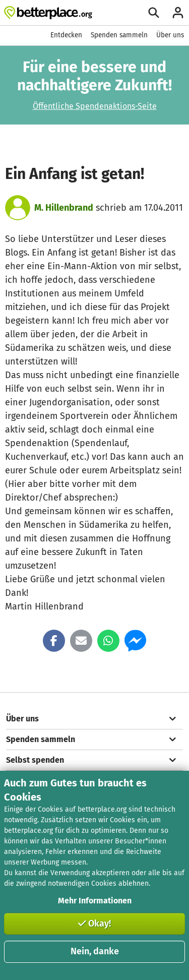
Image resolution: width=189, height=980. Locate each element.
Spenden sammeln (119, 35)
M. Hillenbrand (64, 208)
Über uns (170, 35)
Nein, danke (95, 951)
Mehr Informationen (95, 901)
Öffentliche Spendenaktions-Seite (95, 106)
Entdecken (66, 35)
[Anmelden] (178, 13)
